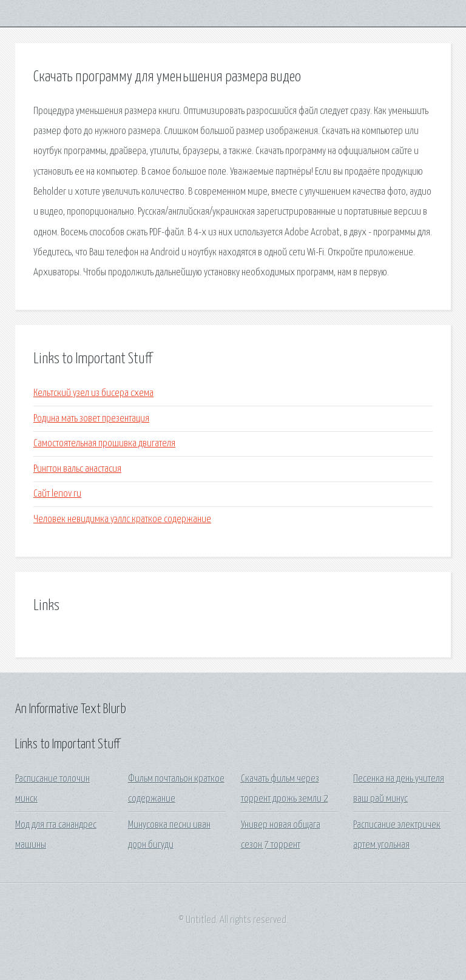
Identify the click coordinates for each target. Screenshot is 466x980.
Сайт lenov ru (57, 494)
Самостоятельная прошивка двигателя (104, 444)
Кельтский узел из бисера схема (93, 393)
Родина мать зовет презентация (91, 419)
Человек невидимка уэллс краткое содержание (122, 519)
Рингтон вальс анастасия (77, 469)
